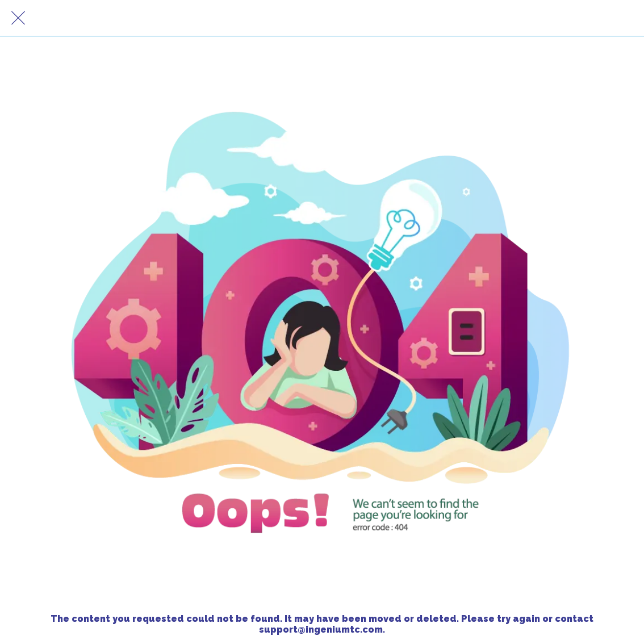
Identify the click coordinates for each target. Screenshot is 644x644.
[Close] (18, 18)
